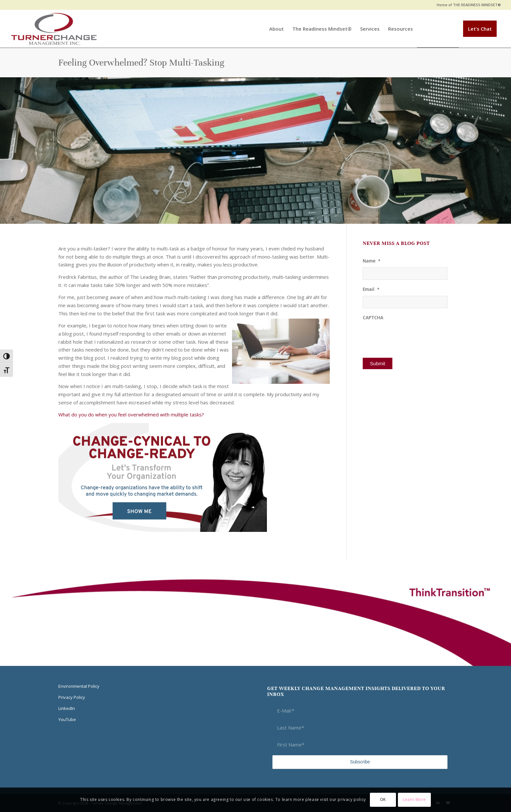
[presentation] (412, 337)
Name (372, 261)
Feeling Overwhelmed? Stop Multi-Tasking (141, 63)
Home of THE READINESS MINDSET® (469, 5)
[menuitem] (467, 5)
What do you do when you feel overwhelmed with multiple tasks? (131, 414)
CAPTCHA (373, 318)
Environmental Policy (79, 686)
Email (371, 289)
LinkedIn (67, 708)
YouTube (67, 719)
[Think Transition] (54, 29)
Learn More (414, 799)
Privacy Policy (72, 697)
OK (383, 799)
